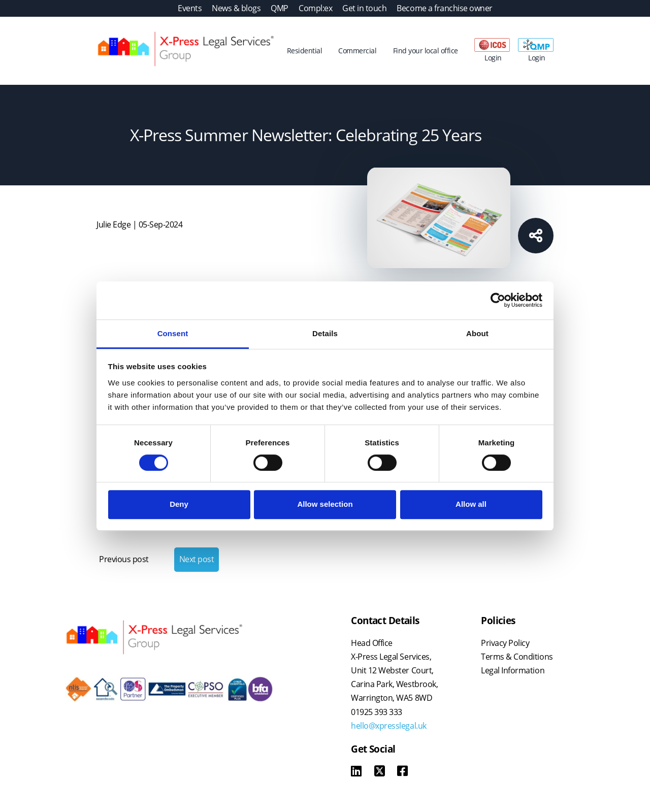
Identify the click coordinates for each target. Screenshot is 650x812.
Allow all (471, 504)
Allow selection (325, 504)
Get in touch (364, 8)
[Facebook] (402, 772)
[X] (380, 772)
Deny (179, 504)
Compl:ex (315, 8)
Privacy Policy (505, 643)
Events (190, 8)
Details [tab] (325, 333)
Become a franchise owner (444, 8)
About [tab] (477, 333)
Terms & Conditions (517, 657)
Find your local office (426, 51)
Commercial (357, 51)
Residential (305, 51)
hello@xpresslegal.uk (388, 726)
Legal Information (513, 670)
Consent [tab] (173, 333)
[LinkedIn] (356, 772)
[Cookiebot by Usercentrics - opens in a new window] (498, 300)
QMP (280, 8)
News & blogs (236, 8)
